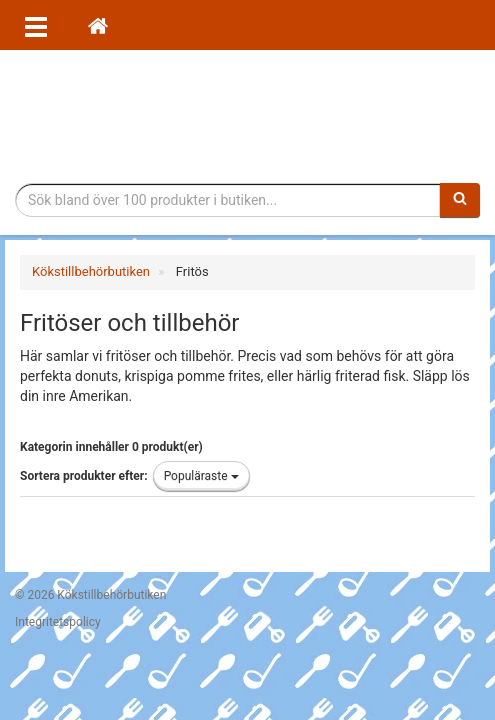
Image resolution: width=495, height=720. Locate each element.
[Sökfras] (228, 200)
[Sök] (460, 200)
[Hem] (98, 25)
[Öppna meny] (36, 25)
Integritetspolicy (58, 622)
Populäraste (201, 476)
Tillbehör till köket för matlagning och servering (247, 116)
